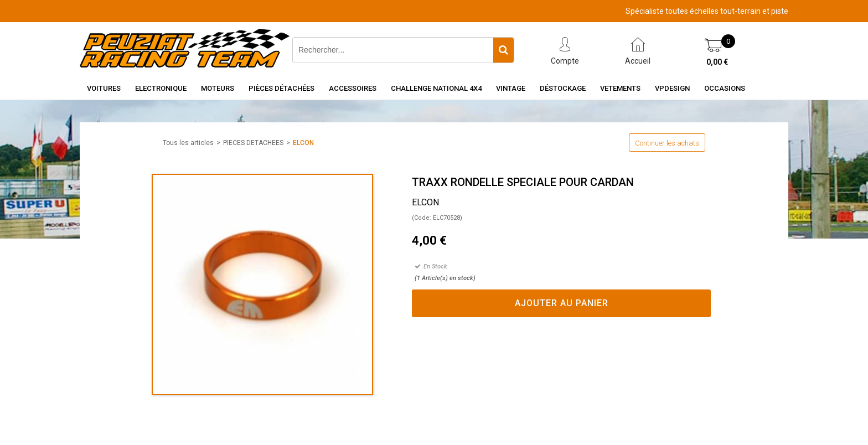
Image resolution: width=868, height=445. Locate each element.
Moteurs (218, 88)
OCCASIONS (725, 88)
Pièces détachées (281, 88)
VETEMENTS (620, 88)
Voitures (104, 88)
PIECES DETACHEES (253, 143)
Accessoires (353, 88)
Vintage (511, 88)
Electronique (161, 88)
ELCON (303, 143)
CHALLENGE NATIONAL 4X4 (436, 88)
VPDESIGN (672, 88)
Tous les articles (188, 143)
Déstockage (563, 88)
